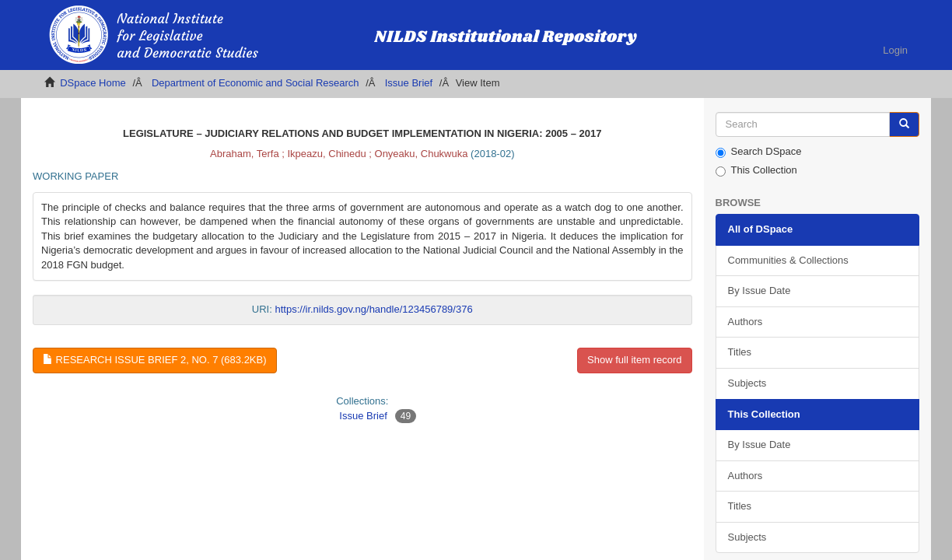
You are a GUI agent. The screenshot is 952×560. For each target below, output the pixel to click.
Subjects (747, 383)
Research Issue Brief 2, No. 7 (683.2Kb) (155, 360)
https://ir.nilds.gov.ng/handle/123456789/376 (373, 309)
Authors (745, 322)
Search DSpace (759, 152)
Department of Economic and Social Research (255, 83)
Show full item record (634, 360)
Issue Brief (409, 83)
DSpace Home (93, 83)
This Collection (756, 170)
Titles (740, 352)
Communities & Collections (788, 260)
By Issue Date (759, 290)
